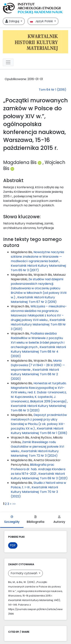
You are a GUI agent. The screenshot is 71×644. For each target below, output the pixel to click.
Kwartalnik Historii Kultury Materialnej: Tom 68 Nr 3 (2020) (39, 408)
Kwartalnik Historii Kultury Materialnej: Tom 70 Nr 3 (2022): (34, 492)
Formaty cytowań (24, 573)
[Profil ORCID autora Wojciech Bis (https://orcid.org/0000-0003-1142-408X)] (12, 168)
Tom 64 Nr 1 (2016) (53, 90)
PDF (13, 545)
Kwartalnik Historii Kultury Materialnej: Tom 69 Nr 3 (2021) (38, 324)
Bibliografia (35, 520)
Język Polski (42, 21)
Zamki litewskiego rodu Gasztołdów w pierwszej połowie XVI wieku (37, 447)
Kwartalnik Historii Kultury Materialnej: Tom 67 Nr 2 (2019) (34, 300)
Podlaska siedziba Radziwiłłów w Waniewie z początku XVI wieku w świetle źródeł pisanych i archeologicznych (38, 340)
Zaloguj (13, 21)
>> (14, 504)
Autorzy (59, 520)
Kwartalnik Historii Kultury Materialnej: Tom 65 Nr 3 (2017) (39, 268)
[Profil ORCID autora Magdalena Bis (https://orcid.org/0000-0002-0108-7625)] (40, 162)
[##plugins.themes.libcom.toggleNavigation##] (8, 62)
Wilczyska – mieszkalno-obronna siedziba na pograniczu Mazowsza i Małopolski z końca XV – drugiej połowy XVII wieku (39, 313)
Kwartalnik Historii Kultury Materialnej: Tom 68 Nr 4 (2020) (38, 352)
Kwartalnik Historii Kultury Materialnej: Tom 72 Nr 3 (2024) (35, 453)
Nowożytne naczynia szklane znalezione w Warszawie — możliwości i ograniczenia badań (37, 257)
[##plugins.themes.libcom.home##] (35, 42)
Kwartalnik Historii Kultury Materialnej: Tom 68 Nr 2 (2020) (35, 374)
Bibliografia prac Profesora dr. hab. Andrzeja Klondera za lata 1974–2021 (38, 469)
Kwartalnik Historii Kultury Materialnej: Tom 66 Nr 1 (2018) (39, 431)
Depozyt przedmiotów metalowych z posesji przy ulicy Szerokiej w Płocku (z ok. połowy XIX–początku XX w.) (39, 422)
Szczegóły (12, 520)
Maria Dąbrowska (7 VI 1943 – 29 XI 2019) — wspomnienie (38, 365)
